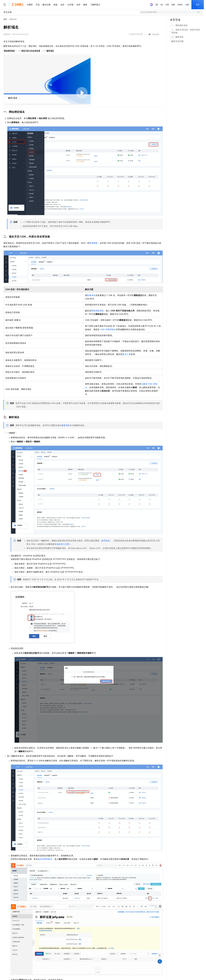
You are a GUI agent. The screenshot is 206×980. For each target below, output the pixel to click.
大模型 (30, 5)
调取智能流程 (97, 311)
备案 (173, 5)
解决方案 (47, 5)
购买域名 (106, 541)
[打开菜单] (5, 5)
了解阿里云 (95, 5)
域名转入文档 (63, 544)
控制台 (180, 5)
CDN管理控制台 (108, 329)
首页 (5, 19)
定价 (62, 5)
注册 (187, 5)
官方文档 (8, 12)
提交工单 (127, 354)
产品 (38, 5)
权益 (56, 5)
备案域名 (91, 295)
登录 (198, 5)
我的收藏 (156, 34)
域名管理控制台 (45, 859)
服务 (85, 5)
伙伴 (78, 5)
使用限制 (94, 243)
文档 (167, 5)
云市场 (70, 5)
